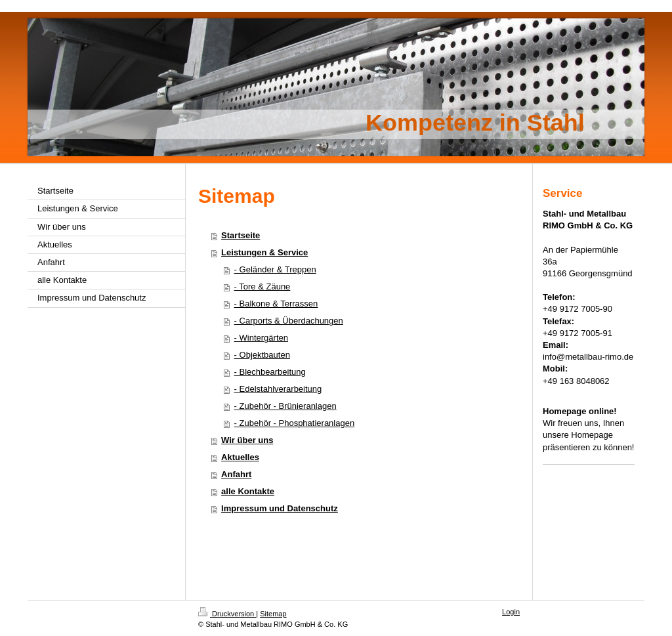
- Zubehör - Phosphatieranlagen (295, 423)
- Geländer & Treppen (275, 269)
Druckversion (227, 614)
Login (511, 612)
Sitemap (273, 614)
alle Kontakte (248, 491)
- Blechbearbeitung (270, 372)
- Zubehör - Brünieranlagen (285, 406)
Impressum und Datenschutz (280, 508)
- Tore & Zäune (262, 286)
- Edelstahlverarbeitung (278, 389)
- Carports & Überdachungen (289, 321)
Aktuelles (240, 457)
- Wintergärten (261, 338)
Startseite (241, 235)
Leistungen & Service (264, 252)
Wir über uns (247, 440)
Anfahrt (236, 474)
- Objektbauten (262, 355)
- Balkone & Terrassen (276, 304)
